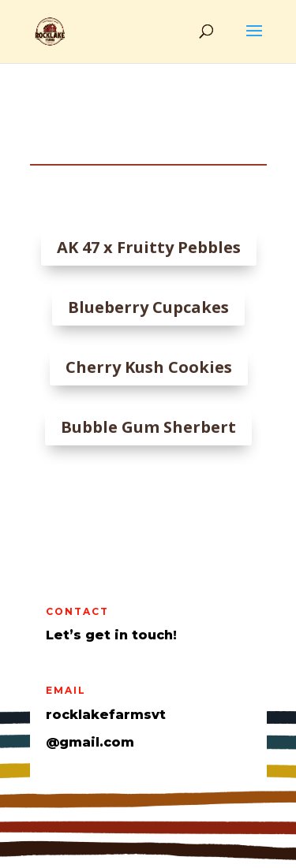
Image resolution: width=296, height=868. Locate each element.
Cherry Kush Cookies (148, 367)
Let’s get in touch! (111, 635)
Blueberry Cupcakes (148, 307)
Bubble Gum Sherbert (148, 427)
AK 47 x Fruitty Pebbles (148, 247)
